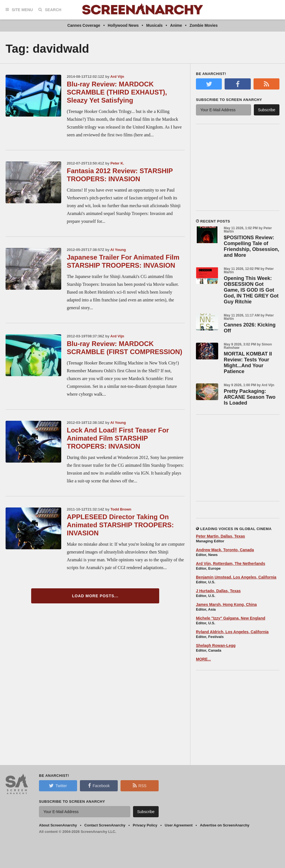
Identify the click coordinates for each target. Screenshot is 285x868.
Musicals (154, 25)
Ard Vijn (117, 77)
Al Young (118, 250)
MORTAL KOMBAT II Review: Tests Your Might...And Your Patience (248, 363)
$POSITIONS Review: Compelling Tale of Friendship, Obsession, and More (251, 246)
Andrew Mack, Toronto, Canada (225, 550)
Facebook (99, 785)
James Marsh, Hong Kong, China (226, 605)
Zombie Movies (204, 25)
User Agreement (179, 825)
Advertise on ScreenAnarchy (225, 825)
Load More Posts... (95, 596)
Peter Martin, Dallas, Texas (220, 536)
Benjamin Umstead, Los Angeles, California (236, 577)
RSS (140, 785)
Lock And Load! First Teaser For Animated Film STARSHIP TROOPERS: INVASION (118, 438)
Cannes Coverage (84, 25)
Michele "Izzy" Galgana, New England (231, 618)
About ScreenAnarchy (58, 825)
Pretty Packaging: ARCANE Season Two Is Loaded (250, 397)
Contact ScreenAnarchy (105, 825)
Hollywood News (123, 25)
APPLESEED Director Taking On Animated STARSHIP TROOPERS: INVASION (120, 525)
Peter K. (117, 163)
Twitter (58, 785)
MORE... (203, 659)
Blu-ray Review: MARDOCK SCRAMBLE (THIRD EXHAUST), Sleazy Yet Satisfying (117, 92)
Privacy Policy (145, 825)
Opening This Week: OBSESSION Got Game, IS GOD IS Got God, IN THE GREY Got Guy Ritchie (251, 290)
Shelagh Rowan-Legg (216, 645)
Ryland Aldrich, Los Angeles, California (232, 632)
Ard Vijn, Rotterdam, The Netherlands (231, 564)
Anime (176, 25)
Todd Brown (121, 509)
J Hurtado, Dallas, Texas (218, 591)
